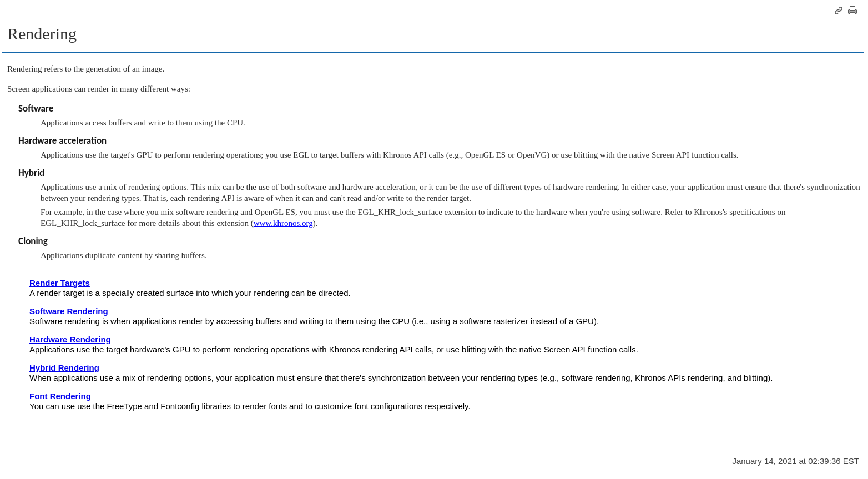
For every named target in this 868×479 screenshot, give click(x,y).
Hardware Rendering (70, 339)
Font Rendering (60, 396)
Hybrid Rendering (64, 368)
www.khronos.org (283, 223)
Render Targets (60, 283)
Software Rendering (69, 311)
